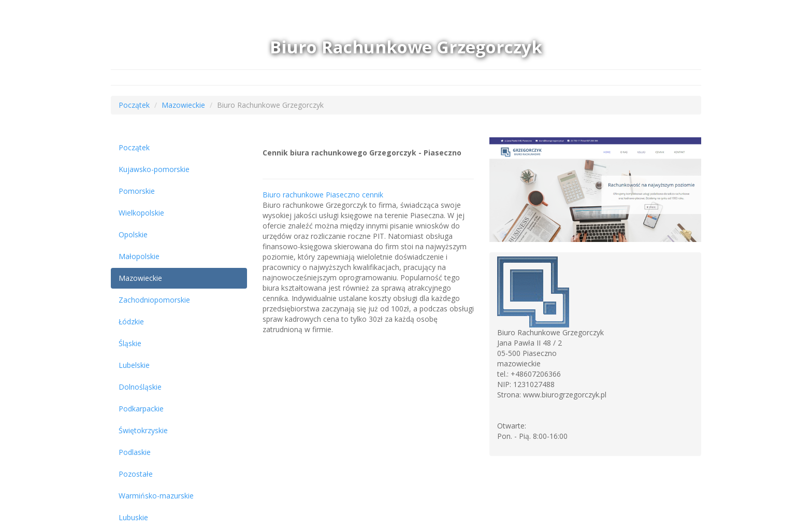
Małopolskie (139, 256)
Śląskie (130, 343)
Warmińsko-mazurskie (156, 496)
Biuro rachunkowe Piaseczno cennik (323, 195)
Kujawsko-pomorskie (154, 169)
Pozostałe (136, 474)
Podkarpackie (141, 409)
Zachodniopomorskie (154, 300)
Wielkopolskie (141, 213)
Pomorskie (137, 191)
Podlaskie (135, 452)
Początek (134, 105)
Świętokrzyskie (143, 430)
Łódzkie (131, 322)
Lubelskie (134, 365)
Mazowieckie (183, 105)
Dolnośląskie (140, 387)
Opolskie (133, 234)
